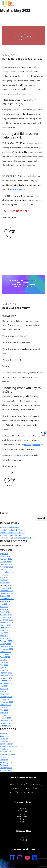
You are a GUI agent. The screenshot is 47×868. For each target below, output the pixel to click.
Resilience (4, 765)
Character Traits (7, 741)
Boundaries (5, 736)
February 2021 (6, 697)
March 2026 (5, 556)
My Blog (23, 838)
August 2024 (5, 601)
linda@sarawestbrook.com (23, 793)
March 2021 (5, 694)
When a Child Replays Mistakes (13, 533)
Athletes (3, 733)
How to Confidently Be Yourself (13, 530)
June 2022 (4, 662)
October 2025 (6, 569)
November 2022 (7, 649)
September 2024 (7, 599)
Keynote (23, 819)
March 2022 (5, 670)
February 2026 (6, 559)
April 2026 (4, 554)
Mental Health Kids (8, 754)
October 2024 (6, 596)
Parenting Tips (6, 762)
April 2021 (4, 691)
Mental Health (6, 752)
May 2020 (4, 710)
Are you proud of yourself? (11, 527)
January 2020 (5, 718)
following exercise (32, 445)
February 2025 (6, 585)
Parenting (4, 760)
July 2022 (4, 660)
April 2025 (4, 580)
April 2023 (4, 636)
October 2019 (6, 726)
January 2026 (5, 562)
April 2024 (4, 609)
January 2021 (5, 699)
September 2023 (7, 628)
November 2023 (7, 622)
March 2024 (5, 612)
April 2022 (4, 667)
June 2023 (4, 630)
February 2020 (6, 715)
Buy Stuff (23, 840)
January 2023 (5, 644)
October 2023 (6, 625)
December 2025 (7, 564)
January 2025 (5, 588)
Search (4, 513)
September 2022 (7, 654)
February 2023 (6, 641)
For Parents (23, 814)
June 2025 (4, 575)
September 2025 (7, 572)
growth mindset (19, 190)
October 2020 (6, 705)
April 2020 (4, 713)
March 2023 (5, 638)
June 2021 (4, 686)
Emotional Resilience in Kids (11, 746)
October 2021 (6, 681)
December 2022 (7, 646)
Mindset (3, 757)
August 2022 (5, 657)
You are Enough (7, 770)
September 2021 (7, 683)
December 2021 (7, 675)
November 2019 (7, 723)
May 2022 (4, 665)
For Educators (23, 817)
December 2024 (7, 591)
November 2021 (7, 678)
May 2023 (4, 633)
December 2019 (7, 720)
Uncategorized (6, 768)
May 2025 (4, 577)
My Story (23, 822)
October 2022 (6, 652)
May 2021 (4, 689)
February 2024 (6, 615)
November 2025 (7, 567)
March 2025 (5, 583)
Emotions (4, 749)
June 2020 (4, 707)
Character (4, 739)
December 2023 (7, 620)
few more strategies (22, 456)
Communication (7, 744)
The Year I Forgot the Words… (12, 535)
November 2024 (7, 593)
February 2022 (6, 673)
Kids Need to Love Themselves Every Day (17, 538)
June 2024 (4, 604)
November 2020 (7, 702)
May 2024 (4, 607)
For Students (23, 811)
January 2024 (5, 617)
